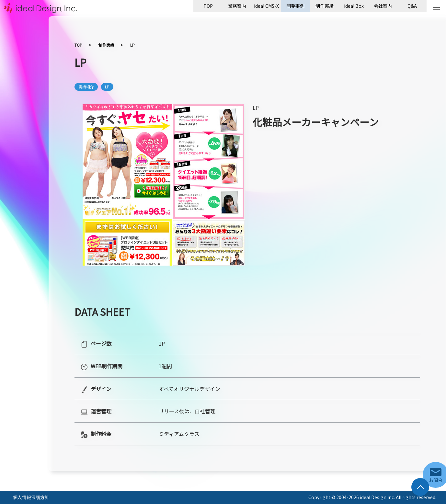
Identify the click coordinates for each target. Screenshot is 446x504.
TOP (208, 6)
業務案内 (237, 6)
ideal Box (354, 6)
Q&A (412, 6)
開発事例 (295, 6)
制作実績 (325, 6)
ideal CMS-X (266, 6)
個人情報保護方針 (31, 497)
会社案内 (383, 6)
